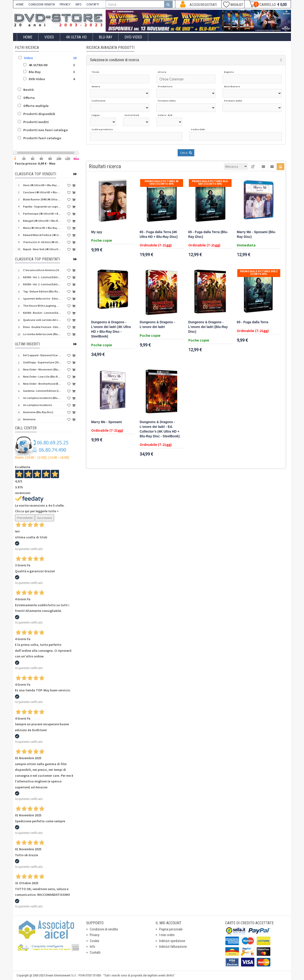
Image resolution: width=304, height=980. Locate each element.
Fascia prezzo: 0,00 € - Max (35, 163)
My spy (97, 232)
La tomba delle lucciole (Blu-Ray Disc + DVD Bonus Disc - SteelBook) (42, 334)
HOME (20, 4)
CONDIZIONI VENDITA (42, 4)
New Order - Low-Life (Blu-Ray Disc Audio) (42, 377)
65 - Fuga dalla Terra (252, 322)
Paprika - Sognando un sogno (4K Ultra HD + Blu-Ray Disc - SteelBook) (42, 206)
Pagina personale (171, 929)
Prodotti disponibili (39, 114)
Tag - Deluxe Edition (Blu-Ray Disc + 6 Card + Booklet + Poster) (42, 291)
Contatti (95, 952)
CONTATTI (93, 4)
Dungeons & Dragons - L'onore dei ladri (157, 325)
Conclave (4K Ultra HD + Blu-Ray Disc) (42, 192)
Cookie (95, 941)
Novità (28, 90)
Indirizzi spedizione (172, 941)
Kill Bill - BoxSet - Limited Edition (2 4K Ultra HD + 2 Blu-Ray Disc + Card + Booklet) (42, 313)
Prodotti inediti (36, 122)
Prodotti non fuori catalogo (46, 130)
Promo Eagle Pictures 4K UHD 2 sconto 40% (162, 183)
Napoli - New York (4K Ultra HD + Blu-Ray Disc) (42, 249)
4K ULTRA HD (76, 37)
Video (49, 37)
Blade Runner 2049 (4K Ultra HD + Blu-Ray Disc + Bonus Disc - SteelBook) (42, 199)
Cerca (186, 153)
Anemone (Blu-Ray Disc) (38, 412)
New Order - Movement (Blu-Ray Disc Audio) (42, 369)
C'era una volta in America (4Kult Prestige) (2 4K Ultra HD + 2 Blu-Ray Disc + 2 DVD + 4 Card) (42, 270)
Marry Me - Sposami (107, 422)
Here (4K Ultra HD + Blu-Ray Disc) (42, 185)
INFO (78, 4)
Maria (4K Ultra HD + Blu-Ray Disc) (42, 228)
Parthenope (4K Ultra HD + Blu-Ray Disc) (42, 214)
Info (93, 947)
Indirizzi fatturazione (173, 947)
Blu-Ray (106, 37)
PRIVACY (65, 4)
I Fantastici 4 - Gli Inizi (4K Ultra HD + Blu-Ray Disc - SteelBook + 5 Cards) (42, 242)
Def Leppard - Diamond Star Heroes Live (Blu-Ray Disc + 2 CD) (42, 355)
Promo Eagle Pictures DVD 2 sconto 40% (259, 273)
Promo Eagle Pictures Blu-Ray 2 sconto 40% (210, 183)
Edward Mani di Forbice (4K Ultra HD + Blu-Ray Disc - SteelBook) (42, 235)
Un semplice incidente (38, 405)
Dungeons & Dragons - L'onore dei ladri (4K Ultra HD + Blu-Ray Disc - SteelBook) (111, 329)
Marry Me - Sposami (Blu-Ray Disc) (256, 234)
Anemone (29, 419)
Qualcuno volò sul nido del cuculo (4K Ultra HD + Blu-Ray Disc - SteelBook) (42, 320)
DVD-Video (133, 37)
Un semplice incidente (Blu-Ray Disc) (42, 398)
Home (28, 37)
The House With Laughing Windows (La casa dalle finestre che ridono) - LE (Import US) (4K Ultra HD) (42, 306)
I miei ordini (167, 935)
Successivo (45, 518)
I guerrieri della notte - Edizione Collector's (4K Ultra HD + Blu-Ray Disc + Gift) (42, 298)
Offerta (29, 98)
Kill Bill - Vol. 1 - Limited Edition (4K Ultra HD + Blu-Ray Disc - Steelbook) (42, 277)
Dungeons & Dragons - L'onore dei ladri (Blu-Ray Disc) (208, 327)
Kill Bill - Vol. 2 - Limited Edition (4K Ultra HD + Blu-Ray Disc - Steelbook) (42, 284)
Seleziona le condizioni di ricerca (114, 60)
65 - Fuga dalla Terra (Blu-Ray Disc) (208, 234)
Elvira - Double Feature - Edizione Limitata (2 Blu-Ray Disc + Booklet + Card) (42, 327)
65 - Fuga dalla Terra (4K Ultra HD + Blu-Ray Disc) (159, 234)
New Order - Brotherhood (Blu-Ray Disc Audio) (42, 384)
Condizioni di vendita (104, 929)
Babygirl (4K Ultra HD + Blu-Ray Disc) (42, 221)
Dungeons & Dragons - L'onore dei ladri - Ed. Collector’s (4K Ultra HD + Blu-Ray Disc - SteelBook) (160, 429)
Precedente (25, 518)
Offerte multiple (36, 106)
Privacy (95, 935)
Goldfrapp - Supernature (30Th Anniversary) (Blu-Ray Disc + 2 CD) (42, 362)
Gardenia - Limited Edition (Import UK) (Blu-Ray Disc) (42, 391)
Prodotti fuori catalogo (42, 138)
